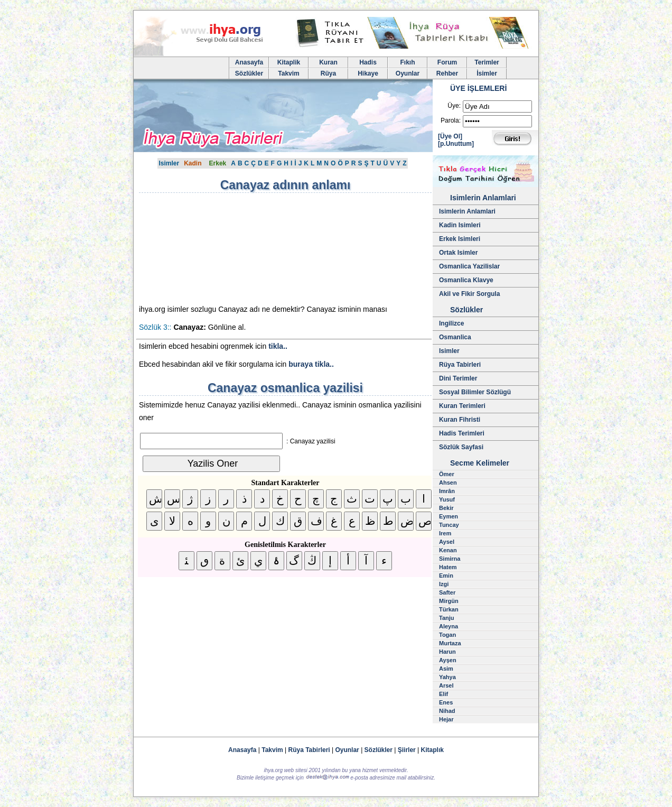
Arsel (446, 685)
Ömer (447, 474)
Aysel (447, 542)
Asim (446, 669)
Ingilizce (451, 323)
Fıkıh (407, 62)
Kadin (193, 163)
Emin (446, 576)
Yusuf (447, 499)
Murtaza (450, 643)
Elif (444, 694)
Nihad (447, 711)
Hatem (448, 567)
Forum (447, 62)
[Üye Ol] (450, 136)
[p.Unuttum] (456, 144)
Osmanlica (455, 337)
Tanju (447, 618)
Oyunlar (408, 73)
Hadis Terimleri (462, 433)
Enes (446, 702)
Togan (447, 635)
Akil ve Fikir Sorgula (469, 294)
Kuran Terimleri (462, 406)
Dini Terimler (458, 378)
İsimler (487, 73)
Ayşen (448, 660)
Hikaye (368, 73)
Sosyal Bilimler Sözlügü (475, 392)
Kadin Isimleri (460, 225)
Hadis (368, 62)
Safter (447, 592)
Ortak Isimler (458, 253)
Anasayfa (249, 62)
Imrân (447, 491)
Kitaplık (432, 750)
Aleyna (449, 626)
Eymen (449, 516)
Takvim (288, 73)
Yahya (447, 677)
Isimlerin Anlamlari (467, 211)
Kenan (448, 550)
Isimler (169, 163)
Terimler (487, 62)
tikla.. (278, 346)
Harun (447, 652)
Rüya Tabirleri (460, 365)
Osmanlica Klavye (466, 280)
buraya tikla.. (311, 364)
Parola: (451, 120)
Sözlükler (249, 73)
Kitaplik (289, 62)
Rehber (447, 73)
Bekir (446, 508)
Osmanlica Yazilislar (469, 266)
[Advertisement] (229, 248)
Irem (445, 533)
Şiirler (407, 750)
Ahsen (448, 483)
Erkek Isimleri (460, 239)
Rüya (328, 73)
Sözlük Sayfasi (461, 447)
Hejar (446, 719)
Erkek (218, 163)
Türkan (449, 609)
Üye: (454, 106)
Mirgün (449, 601)
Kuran (328, 62)
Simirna (450, 559)
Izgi (444, 584)
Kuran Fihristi (460, 420)
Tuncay (449, 525)
